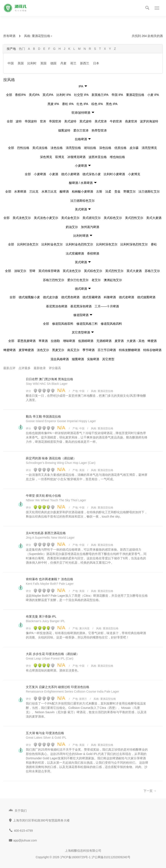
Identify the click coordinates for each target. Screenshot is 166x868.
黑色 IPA (112, 104)
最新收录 (40, 368)
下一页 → (150, 791)
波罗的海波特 (149, 121)
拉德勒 (55, 341)
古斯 (99, 192)
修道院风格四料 (111, 324)
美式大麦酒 (154, 218)
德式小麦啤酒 (70, 174)
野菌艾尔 (130, 192)
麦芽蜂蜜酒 (26, 350)
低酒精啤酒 (86, 341)
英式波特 (85, 121)
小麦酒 (54, 174)
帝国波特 (31, 121)
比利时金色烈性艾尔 (79, 244)
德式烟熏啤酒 (146, 297)
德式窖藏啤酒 (92, 297)
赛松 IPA (68, 104)
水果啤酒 (20, 192)
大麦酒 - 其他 (135, 341)
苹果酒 (43, 341)
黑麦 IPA (53, 104)
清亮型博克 (149, 148)
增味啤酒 (69, 341)
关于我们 (21, 811)
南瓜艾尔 (73, 350)
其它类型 (108, 359)
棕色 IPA (97, 104)
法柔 (108, 192)
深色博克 (46, 157)
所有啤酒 (9, 36)
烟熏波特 (64, 130)
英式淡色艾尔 (72, 271)
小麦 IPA (153, 95)
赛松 (154, 244)
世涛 (43, 121)
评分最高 (55, 368)
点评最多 (25, 368)
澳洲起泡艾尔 (113, 280)
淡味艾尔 (20, 271)
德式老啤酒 (127, 297)
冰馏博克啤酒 (76, 157)
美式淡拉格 (40, 148)
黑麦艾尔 (58, 350)
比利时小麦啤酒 (114, 174)
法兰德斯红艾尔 (149, 192)
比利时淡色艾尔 (28, 244)
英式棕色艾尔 (93, 271)
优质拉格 (120, 148)
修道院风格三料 (87, 324)
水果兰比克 (49, 192)
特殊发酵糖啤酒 (130, 350)
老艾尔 (96, 280)
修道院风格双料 (63, 324)
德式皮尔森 (51, 297)
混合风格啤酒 (60, 359)
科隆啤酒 (110, 297)
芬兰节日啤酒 (107, 350)
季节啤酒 (89, 350)
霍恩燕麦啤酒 (26, 341)
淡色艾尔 (43, 350)
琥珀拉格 (90, 148)
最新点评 (9, 368)
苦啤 (32, 271)
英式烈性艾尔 (114, 271)
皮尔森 (134, 148)
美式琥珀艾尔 (92, 218)
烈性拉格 (23, 148)
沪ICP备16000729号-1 (76, 857)
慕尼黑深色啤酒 (81, 306)
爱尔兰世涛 (81, 130)
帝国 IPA (117, 95)
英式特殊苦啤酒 (49, 271)
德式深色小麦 (92, 174)
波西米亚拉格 (98, 157)
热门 (22, 49)
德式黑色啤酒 (70, 297)
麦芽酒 (119, 341)
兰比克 (34, 192)
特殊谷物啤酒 (152, 350)
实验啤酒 (93, 359)
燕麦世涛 (131, 121)
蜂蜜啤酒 (10, 350)
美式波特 (70, 121)
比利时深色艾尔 (107, 244)
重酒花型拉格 (42, 36)
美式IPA (34, 95)
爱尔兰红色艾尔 (78, 280)
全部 (9, 95)
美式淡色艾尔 (22, 218)
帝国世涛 (55, 121)
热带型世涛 (99, 130)
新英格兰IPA (100, 95)
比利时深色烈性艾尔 (134, 244)
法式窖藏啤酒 (75, 253)
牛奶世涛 (116, 121)
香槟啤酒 (93, 253)
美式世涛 (101, 121)
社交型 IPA (81, 95)
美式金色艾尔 (70, 218)
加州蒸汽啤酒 (90, 227)
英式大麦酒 (134, 271)
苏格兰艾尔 (152, 271)
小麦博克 (134, 174)
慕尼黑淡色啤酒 (57, 306)
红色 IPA (82, 104)
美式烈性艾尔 (134, 218)
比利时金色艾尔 (52, 244)
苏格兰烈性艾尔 (54, 280)
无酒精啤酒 (104, 341)
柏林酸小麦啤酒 (82, 192)
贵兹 (117, 192)
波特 (19, 121)
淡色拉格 (57, 148)
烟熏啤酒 (78, 359)
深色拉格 (105, 148)
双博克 (60, 157)
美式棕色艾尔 (113, 218)
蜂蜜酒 (152, 341)
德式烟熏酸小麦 (29, 297)
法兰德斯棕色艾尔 (82, 201)
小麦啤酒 (40, 174)
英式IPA (48, 95)
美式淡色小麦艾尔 (46, 218)
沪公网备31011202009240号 (111, 857)
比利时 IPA (64, 95)
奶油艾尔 (72, 227)
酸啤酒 (64, 192)
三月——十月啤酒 (107, 306)
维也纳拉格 (117, 157)
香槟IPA (20, 95)
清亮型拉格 (73, 148)
